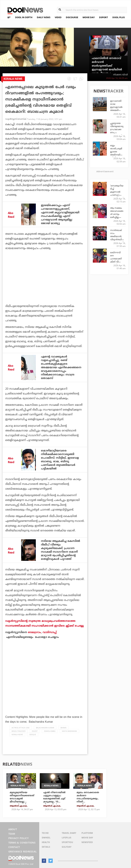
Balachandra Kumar (45, 728)
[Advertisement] (45, 287)
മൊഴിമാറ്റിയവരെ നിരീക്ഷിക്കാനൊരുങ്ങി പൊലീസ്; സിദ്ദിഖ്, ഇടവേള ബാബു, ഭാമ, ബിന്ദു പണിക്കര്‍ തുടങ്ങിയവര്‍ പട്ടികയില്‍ (60, 460)
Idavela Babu (50, 731)
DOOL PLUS (119, 17)
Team (12, 834)
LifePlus (67, 838)
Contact (14, 847)
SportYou (67, 842)
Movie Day (87, 838)
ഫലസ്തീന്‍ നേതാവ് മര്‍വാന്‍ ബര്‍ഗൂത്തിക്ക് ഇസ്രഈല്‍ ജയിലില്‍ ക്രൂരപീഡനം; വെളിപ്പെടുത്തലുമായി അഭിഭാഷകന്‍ (107, 70)
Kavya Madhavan (69, 731)
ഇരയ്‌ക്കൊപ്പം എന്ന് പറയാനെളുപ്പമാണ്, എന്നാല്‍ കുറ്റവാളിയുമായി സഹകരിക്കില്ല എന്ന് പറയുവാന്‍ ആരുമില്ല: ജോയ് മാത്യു (60, 214)
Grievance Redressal (23, 851)
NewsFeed (87, 842)
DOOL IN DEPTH (24, 17)
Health (46, 842)
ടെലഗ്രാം (34, 632)
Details (46, 847)
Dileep (35, 731)
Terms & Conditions (22, 843)
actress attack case (21, 728)
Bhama (63, 728)
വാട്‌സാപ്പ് (50, 632)
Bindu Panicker (19, 731)
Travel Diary (69, 833)
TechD (45, 833)
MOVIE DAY (89, 17)
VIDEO (58, 17)
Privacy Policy (19, 838)
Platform (87, 833)
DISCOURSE (72, 17)
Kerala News (17, 734)
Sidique (33, 734)
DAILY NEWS (44, 17)
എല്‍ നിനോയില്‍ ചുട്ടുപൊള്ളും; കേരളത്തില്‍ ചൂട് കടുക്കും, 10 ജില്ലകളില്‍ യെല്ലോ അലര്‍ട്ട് (55, 800)
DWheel (46, 838)
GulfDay (67, 847)
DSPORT (104, 17)
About (13, 829)
